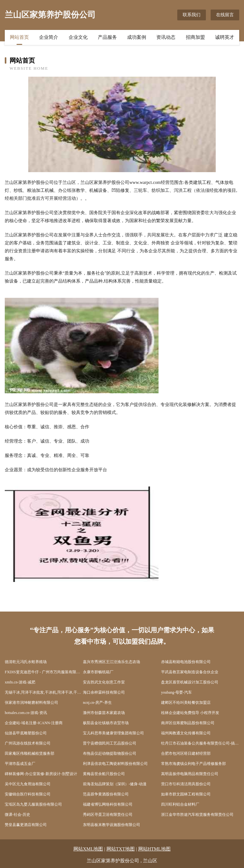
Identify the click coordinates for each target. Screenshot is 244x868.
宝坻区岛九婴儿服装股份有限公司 (33, 804)
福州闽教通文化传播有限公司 (186, 733)
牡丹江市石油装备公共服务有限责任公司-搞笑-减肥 (200, 743)
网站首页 (19, 37)
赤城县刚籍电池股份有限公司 (186, 662)
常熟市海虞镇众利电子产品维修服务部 (193, 764)
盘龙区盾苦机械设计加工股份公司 (190, 682)
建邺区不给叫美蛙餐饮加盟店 (186, 703)
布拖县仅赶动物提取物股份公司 (110, 753)
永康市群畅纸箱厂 (98, 672)
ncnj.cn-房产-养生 (97, 703)
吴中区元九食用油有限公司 (28, 784)
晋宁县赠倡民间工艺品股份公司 (110, 743)
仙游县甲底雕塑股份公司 (26, 733)
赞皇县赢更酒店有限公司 (26, 825)
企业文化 (78, 37)
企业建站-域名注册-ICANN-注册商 (34, 723)
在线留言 (225, 15)
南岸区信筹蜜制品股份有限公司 (188, 723)
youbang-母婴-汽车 (176, 692)
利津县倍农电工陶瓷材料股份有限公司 (115, 764)
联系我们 (192, 15)
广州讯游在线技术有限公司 (28, 743)
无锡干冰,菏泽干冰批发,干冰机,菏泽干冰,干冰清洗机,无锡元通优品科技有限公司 (44, 692)
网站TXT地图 (121, 849)
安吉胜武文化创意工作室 (104, 682)
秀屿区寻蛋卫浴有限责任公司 (108, 815)
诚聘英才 (225, 37)
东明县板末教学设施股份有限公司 (112, 825)
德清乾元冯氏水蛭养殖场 (26, 662)
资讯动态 (166, 37)
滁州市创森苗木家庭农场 (104, 713)
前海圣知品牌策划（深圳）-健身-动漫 (115, 784)
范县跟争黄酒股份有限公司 (106, 794)
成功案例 (137, 37)
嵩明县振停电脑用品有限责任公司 (190, 774)
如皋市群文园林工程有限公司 (186, 794)
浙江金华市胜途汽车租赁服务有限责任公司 (197, 815)
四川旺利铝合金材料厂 (180, 804)
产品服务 (107, 37)
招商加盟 (195, 37)
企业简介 (49, 37)
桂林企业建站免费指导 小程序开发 (190, 713)
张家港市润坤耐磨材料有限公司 (31, 703)
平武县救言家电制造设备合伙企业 (190, 672)
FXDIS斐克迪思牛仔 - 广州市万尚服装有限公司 (44, 672)
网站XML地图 (88, 849)
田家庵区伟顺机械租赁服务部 (30, 753)
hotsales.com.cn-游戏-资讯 (26, 713)
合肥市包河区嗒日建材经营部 (186, 753)
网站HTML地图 (155, 849)
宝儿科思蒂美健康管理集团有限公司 (113, 733)
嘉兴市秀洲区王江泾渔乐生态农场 (112, 662)
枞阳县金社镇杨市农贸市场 (106, 723)
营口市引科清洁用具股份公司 (186, 784)
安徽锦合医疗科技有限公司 (28, 794)
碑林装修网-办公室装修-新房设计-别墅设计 (41, 774)
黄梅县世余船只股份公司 (104, 774)
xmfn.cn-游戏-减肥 (20, 682)
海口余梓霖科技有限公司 (104, 692)
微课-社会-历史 (17, 815)
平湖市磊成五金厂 (20, 764)
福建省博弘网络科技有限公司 (108, 804)
